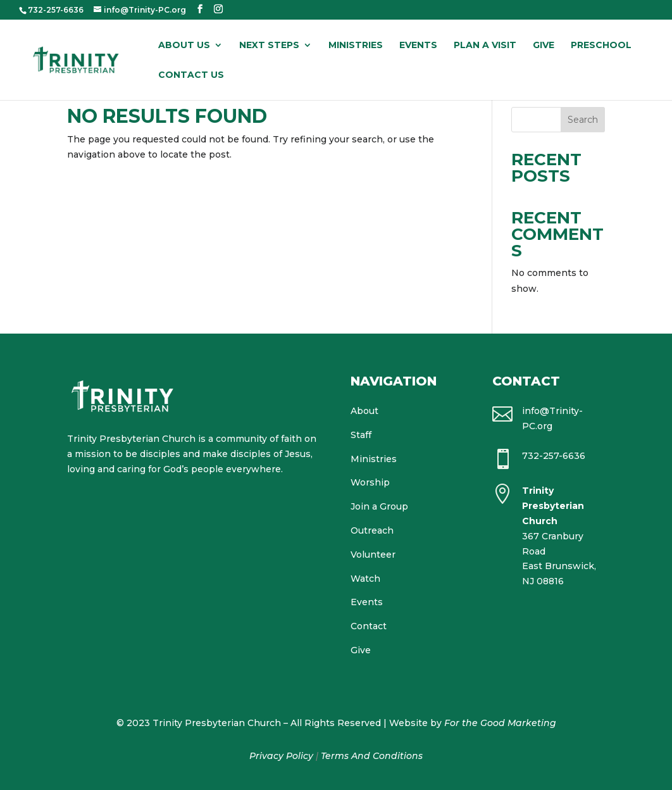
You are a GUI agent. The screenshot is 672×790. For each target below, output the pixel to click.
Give (544, 46)
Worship (370, 482)
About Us (184, 46)
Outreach (372, 530)
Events (418, 46)
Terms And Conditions (372, 756)
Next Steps (269, 46)
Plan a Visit (485, 46)
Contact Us (191, 75)
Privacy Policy (281, 756)
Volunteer (373, 555)
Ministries (356, 46)
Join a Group (379, 506)
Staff (361, 435)
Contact (369, 626)
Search (583, 120)
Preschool (601, 46)
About (364, 411)
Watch (365, 579)
